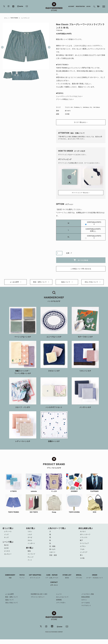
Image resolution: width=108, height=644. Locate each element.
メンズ (6, 537)
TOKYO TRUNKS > (63, 65)
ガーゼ (30, 540)
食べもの (53, 553)
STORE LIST (67, 581)
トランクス (84, 540)
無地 (29, 554)
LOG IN (88, 6)
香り (82, 559)
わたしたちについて (63, 601)
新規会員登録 (86, 601)
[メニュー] (103, 7)
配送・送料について (41, 283)
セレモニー (8, 557)
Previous (2, 46)
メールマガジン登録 (88, 598)
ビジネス (7, 554)
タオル (30, 543)
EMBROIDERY (8, 581)
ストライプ (31, 557)
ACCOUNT (71, 6)
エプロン (83, 550)
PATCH (20, 581)
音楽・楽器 (54, 559)
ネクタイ (83, 534)
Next (48, 46)
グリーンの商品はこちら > (65, 100)
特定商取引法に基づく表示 (40, 598)
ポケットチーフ (86, 537)
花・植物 (53, 550)
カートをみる (86, 607)
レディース (8, 534)
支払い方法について (93, 283)
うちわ (83, 553)
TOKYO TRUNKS (16, 18)
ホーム (6, 18)
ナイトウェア (85, 546)
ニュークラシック (28, 18)
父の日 (6, 551)
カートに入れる (81, 260)
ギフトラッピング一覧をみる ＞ (81, 192)
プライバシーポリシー (38, 601)
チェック (31, 561)
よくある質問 (16, 283)
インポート (31, 546)
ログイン (84, 604)
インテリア (84, 556)
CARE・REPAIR (52, 581)
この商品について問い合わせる (81, 269)
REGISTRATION (80, 6)
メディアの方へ (61, 607)
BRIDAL (80, 581)
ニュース (59, 598)
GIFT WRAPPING (34, 581)
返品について (67, 283)
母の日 (6, 548)
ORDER (97, 581)
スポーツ (53, 556)
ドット (30, 564)
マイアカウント (87, 610)
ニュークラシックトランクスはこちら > (70, 96)
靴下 (82, 543)
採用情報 (59, 604)
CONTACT (54, 588)
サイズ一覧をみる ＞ (81, 123)
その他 (83, 562)
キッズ (6, 540)
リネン (30, 534)
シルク (30, 537)
